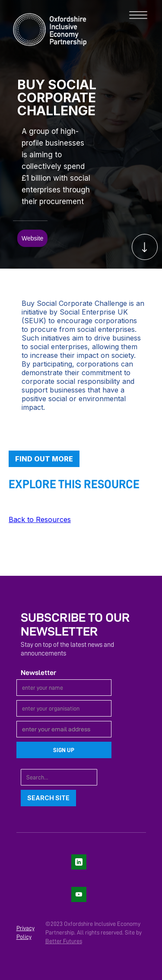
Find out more (44, 459)
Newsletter (38, 673)
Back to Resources (40, 519)
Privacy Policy (25, 932)
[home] (43, 28)
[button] (143, 15)
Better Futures (64, 941)
